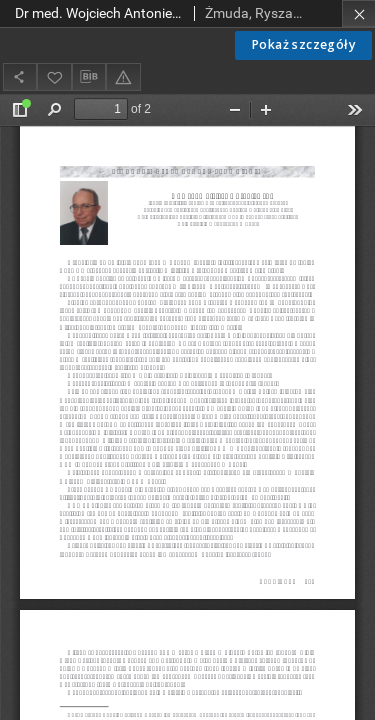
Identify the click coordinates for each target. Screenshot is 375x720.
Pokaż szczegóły (303, 44)
